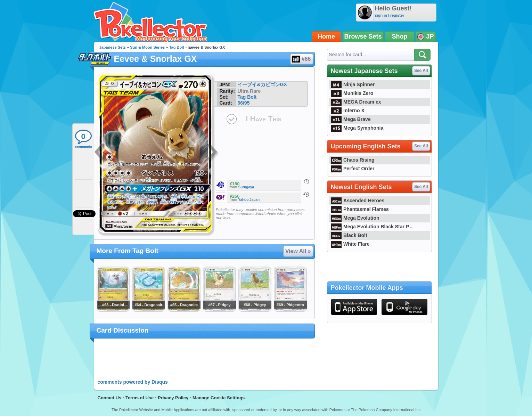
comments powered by (133, 382)
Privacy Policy (173, 398)
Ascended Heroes (358, 201)
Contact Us (110, 398)
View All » (298, 251)
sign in (381, 15)
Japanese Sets (113, 47)
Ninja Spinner (353, 84)
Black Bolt (349, 235)
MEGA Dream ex (356, 102)
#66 (301, 59)
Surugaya (246, 187)
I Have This (263, 119)
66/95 (243, 103)
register (397, 15)
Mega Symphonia (357, 128)
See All (421, 71)
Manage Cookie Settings (219, 398)
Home (326, 36)
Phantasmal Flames (360, 209)
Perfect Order (353, 169)
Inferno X (348, 111)
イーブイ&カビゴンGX (262, 84)
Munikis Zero (352, 93)
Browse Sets (363, 36)
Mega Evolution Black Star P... (372, 227)
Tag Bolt (177, 47)
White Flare (350, 244)
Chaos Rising (353, 160)
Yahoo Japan (249, 200)
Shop (400, 36)
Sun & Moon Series (147, 47)
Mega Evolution (355, 218)
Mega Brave (351, 119)
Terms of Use (140, 398)
